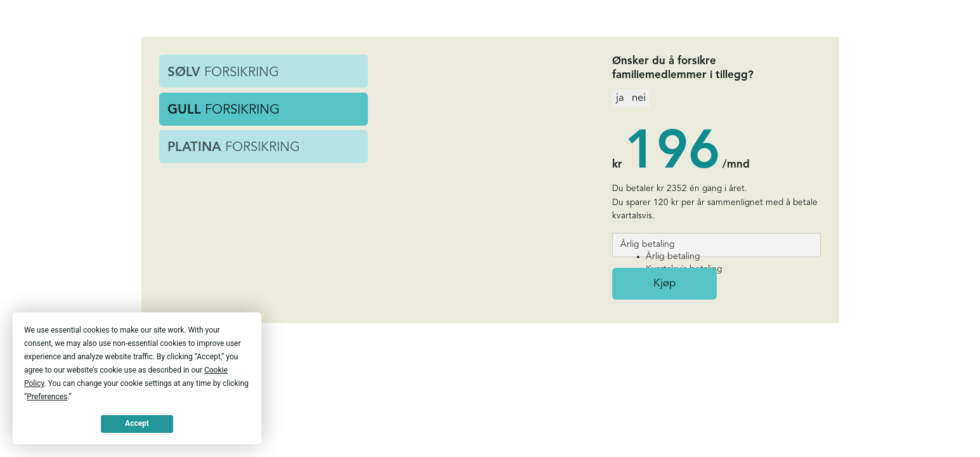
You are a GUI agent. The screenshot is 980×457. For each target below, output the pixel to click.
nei (639, 98)
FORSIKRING (223, 73)
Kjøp (664, 283)
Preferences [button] (47, 397)
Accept (137, 423)
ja (620, 98)
